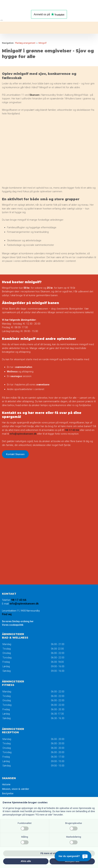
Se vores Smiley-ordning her (18, 621)
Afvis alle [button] (26, 861)
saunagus (16, 376)
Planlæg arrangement (25, 43)
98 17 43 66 (72, 430)
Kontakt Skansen (15, 454)
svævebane (43, 385)
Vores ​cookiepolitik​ (13, 625)
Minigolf (43, 43)
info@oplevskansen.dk (23, 434)
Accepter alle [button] (72, 861)
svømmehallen (24, 367)
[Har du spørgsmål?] (73, 856)
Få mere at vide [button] (49, 853)
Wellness (13, 372)
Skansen (35, 95)
